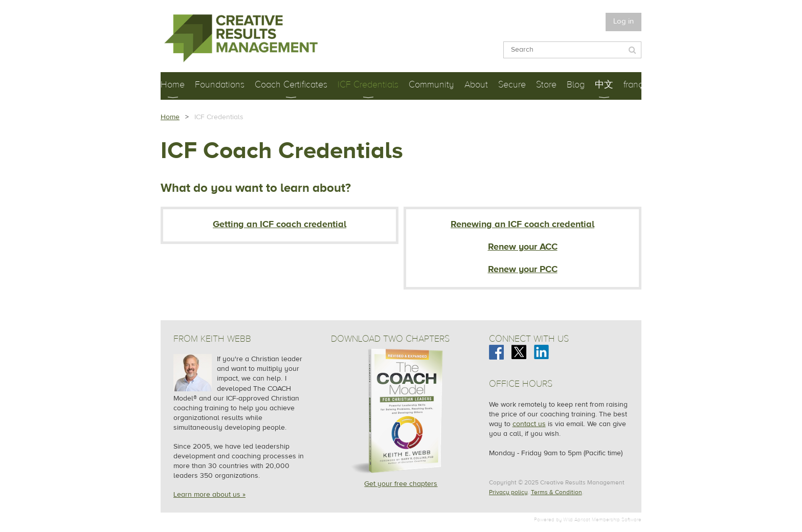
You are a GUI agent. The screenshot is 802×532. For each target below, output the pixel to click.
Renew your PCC (523, 269)
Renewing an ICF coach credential (522, 224)
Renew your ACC (523, 247)
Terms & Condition (556, 492)
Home (170, 117)
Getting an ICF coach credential (280, 224)
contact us (529, 424)
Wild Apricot (577, 519)
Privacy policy (508, 492)
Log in (623, 21)
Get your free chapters (401, 484)
